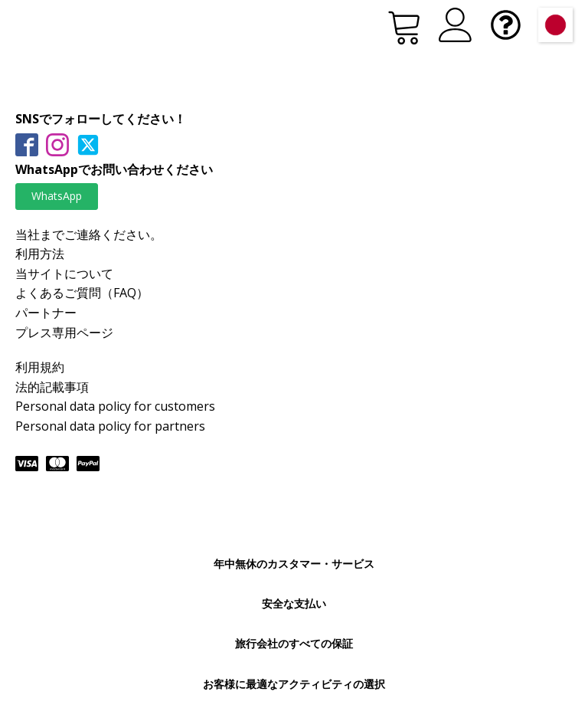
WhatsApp (57, 196)
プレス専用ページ (64, 333)
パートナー (46, 313)
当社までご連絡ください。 (89, 234)
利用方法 (40, 254)
